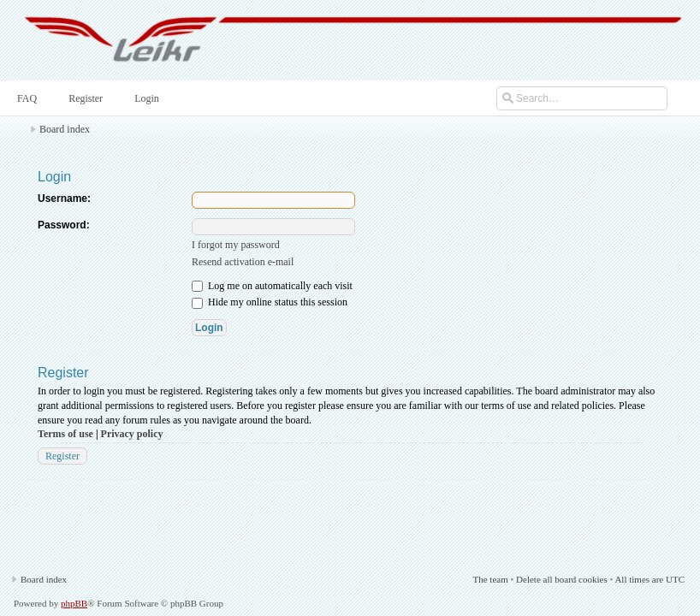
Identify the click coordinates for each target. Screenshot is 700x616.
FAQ (25, 98)
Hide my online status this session (270, 302)
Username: (64, 198)
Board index (65, 129)
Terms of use (65, 434)
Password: (64, 225)
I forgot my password (236, 245)
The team (490, 579)
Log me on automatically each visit (272, 286)
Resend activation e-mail (243, 262)
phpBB (74, 603)
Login (145, 98)
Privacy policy (132, 434)
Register (84, 98)
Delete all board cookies (562, 579)
